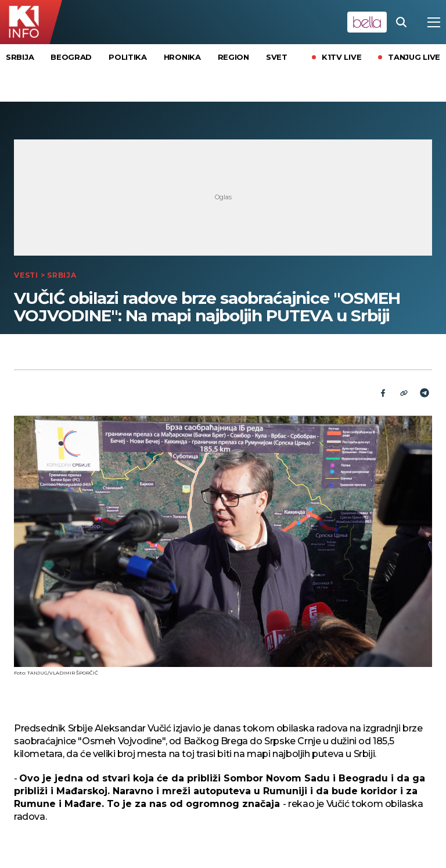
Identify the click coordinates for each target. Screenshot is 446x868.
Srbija (20, 57)
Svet (277, 57)
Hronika (182, 57)
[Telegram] (425, 393)
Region (233, 57)
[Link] (404, 393)
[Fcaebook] (383, 393)
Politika (128, 57)
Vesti (26, 275)
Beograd (71, 57)
